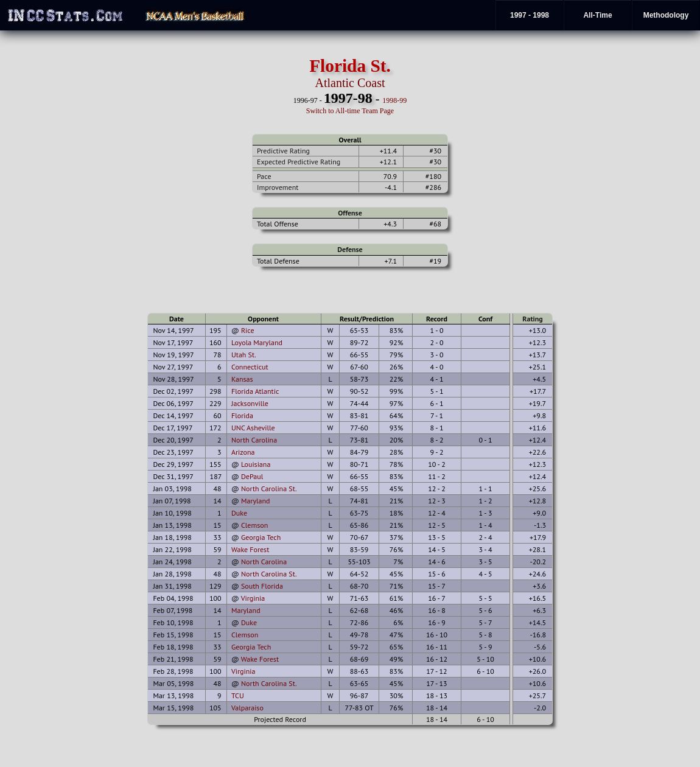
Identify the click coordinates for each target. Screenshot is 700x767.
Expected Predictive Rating (299, 162)
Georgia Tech (261, 537)
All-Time (597, 15)
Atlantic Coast (350, 83)
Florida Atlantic (255, 391)
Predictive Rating (283, 151)
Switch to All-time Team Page (350, 111)
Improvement (278, 187)
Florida (242, 415)
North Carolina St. (269, 489)
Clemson (254, 525)
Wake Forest (250, 549)
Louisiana (256, 464)
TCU (238, 695)
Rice (248, 330)
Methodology (666, 15)
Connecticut (250, 367)
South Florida (262, 586)
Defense (350, 249)
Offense (350, 213)
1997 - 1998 (530, 15)
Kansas (242, 379)
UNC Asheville (253, 428)
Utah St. (244, 355)
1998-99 (394, 100)
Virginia (253, 598)
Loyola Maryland (257, 342)
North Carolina (254, 440)
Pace (264, 176)
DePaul (252, 476)
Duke (239, 513)
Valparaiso (247, 708)
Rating (533, 319)
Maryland (256, 501)
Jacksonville (250, 403)
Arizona (243, 452)
